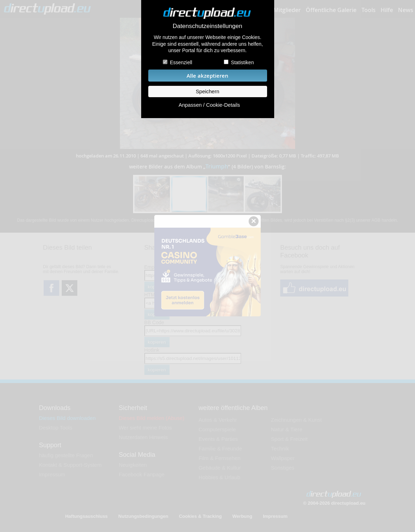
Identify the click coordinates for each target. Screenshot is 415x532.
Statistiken (242, 62)
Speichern (207, 92)
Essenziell (181, 62)
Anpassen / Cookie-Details (209, 105)
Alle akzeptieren (207, 76)
